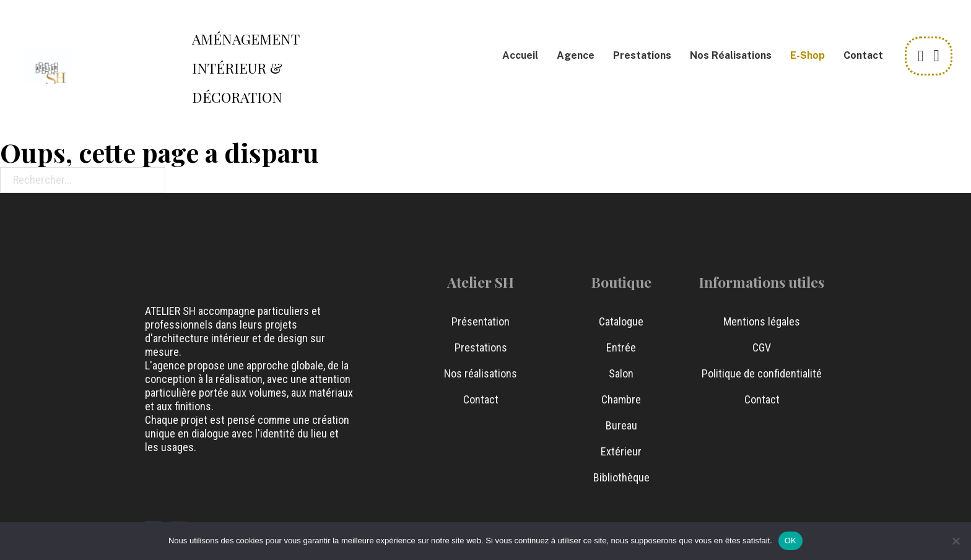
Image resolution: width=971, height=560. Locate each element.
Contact (863, 55)
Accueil (520, 55)
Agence (576, 55)
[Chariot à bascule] (936, 56)
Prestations (642, 55)
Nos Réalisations (731, 55)
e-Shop (808, 55)
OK (790, 541)
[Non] (956, 541)
